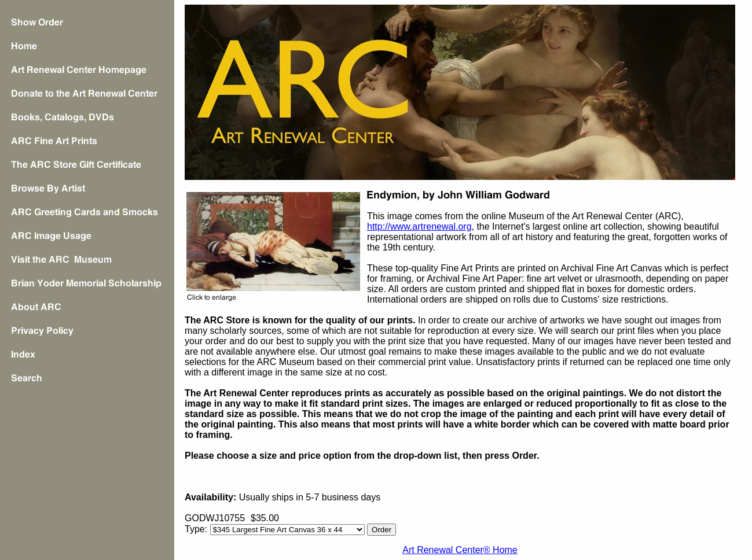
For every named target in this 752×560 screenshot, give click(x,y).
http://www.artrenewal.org (419, 226)
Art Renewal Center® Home (460, 550)
